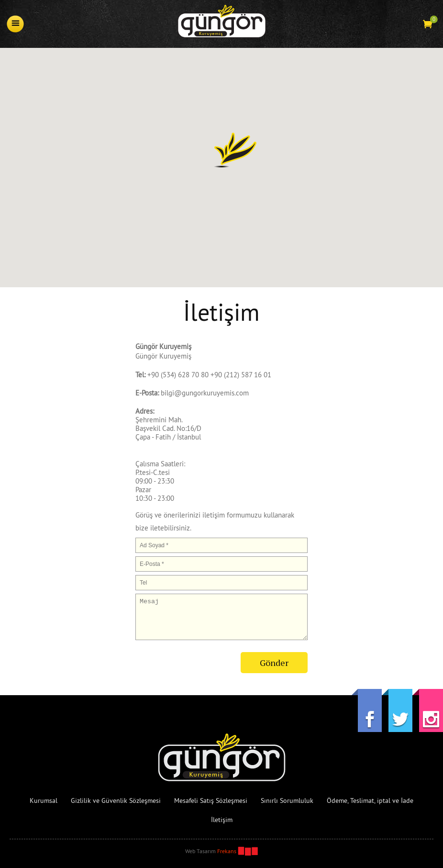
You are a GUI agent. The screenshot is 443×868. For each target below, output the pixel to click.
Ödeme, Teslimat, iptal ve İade (370, 800)
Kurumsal (44, 800)
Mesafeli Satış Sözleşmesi (211, 800)
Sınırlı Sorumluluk (287, 800)
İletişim (222, 820)
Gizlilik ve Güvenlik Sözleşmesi (116, 800)
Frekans (227, 851)
